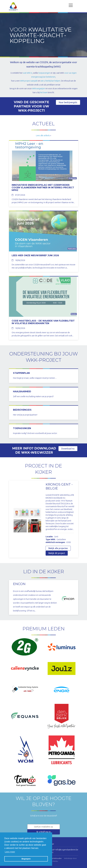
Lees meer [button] (10, 852)
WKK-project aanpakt (29, 81)
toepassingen (44, 73)
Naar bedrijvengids (68, 102)
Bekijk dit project (57, 553)
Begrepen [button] (26, 859)
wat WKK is (28, 73)
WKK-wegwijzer (39, 89)
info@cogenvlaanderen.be (67, 850)
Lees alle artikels (43, 136)
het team (44, 92)
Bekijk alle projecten (58, 548)
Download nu (68, 449)
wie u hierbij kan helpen (50, 81)
